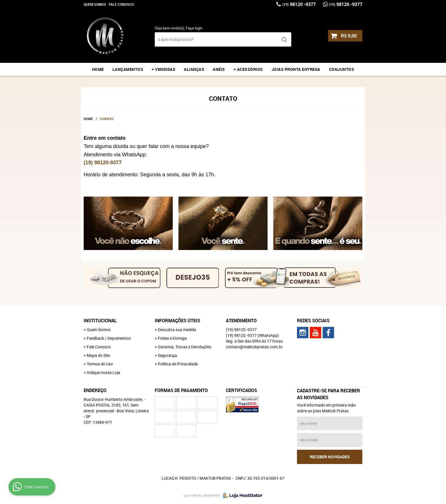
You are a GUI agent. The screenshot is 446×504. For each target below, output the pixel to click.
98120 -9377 (299, 4)
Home (98, 69)
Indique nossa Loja (104, 372)
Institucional (100, 321)
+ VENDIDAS (163, 69)
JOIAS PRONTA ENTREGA (296, 69)
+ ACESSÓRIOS (248, 69)
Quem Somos (95, 4)
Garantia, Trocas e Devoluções (185, 347)
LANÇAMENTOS (128, 69)
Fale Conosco (121, 4)
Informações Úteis (177, 321)
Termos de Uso (100, 364)
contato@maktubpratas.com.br (254, 347)
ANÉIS (219, 69)
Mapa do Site (98, 355)
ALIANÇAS (194, 69)
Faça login (194, 28)
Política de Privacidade (178, 364)
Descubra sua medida (177, 330)
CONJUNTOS (342, 69)
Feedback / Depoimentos (109, 338)
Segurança (167, 355)
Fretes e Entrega (172, 338)
